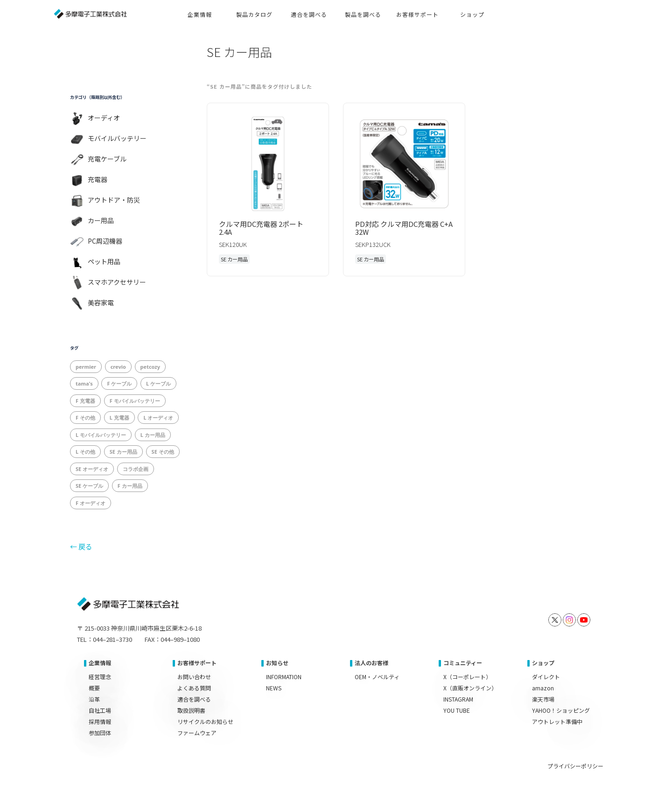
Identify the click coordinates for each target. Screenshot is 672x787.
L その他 (85, 452)
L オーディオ (158, 418)
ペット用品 (104, 261)
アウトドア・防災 (114, 200)
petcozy (150, 367)
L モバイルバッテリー (101, 435)
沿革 (94, 699)
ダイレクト (546, 677)
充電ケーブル (107, 159)
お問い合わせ (194, 677)
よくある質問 (194, 688)
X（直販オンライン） (470, 688)
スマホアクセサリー (117, 282)
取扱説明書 (191, 710)
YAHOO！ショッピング (561, 710)
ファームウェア (197, 733)
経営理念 (100, 677)
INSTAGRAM (458, 699)
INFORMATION (284, 677)
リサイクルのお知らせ (205, 721)
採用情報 (100, 721)
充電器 (98, 179)
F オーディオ (91, 503)
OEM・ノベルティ (377, 677)
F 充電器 (85, 401)
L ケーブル (158, 383)
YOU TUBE (457, 710)
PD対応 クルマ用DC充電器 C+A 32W (404, 228)
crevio (118, 367)
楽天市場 (543, 699)
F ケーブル (119, 383)
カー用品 (101, 220)
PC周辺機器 (105, 241)
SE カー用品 (123, 452)
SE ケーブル (89, 486)
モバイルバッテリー (117, 138)
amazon (543, 688)
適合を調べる (194, 699)
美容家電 (101, 302)
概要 (94, 688)
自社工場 (100, 710)
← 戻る (81, 546)
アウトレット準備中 (557, 721)
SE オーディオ (92, 469)
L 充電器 (119, 418)
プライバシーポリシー (575, 766)
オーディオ (104, 118)
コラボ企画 (136, 469)
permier (86, 367)
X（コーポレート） (467, 677)
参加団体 (100, 733)
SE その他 (163, 452)
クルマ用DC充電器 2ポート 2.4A (261, 228)
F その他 (85, 418)
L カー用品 (153, 435)
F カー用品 (130, 486)
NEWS (274, 688)
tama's (84, 383)
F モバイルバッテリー (135, 401)
